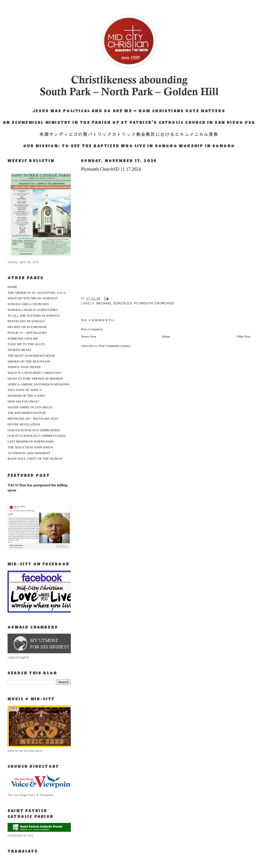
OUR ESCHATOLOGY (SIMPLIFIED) (34, 430)
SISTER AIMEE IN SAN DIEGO (30, 407)
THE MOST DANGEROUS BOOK (31, 356)
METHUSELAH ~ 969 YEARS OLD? (33, 419)
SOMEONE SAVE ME (23, 338)
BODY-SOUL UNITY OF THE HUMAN (35, 459)
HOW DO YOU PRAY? (23, 401)
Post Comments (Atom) (115, 346)
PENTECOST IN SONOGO (26, 321)
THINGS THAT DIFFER (24, 367)
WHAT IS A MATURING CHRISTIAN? (35, 373)
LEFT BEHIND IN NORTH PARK (31, 441)
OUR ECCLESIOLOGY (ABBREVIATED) (37, 436)
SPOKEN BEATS (19, 350)
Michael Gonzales (114, 303)
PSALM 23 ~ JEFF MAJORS (27, 333)
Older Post (244, 336)
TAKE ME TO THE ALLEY (26, 344)
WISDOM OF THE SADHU (26, 396)
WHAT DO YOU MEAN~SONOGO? (33, 298)
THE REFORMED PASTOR (27, 413)
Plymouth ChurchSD (154, 303)
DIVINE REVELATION (24, 424)
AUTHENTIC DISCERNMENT (29, 453)
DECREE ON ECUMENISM (27, 327)
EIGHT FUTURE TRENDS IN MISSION (35, 378)
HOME (12, 287)
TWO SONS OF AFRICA (25, 390)
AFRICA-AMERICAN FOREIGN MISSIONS (38, 384)
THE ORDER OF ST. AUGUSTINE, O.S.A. (37, 293)
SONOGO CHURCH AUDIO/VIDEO (33, 310)
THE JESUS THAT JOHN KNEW (30, 447)
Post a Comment (92, 329)
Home (166, 336)
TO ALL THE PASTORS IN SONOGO (34, 316)
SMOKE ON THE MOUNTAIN (29, 361)
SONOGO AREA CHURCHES (28, 304)
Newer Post (88, 336)
